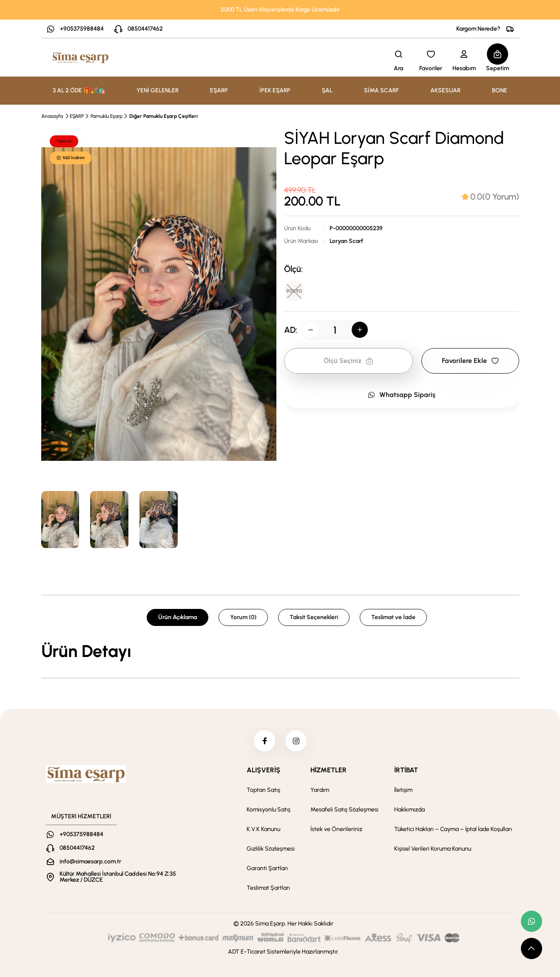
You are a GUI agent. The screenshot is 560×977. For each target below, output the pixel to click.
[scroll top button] (532, 948)
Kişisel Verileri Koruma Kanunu (433, 849)
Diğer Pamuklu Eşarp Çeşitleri (163, 116)
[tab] (490, 197)
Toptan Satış (263, 790)
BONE (500, 90)
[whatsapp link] (532, 921)
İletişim (403, 790)
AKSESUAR (445, 90)
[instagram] (296, 741)
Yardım (320, 790)
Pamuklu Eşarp (107, 116)
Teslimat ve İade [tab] (393, 617)
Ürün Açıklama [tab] (178, 617)
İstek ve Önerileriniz (336, 829)
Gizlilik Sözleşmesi (271, 849)
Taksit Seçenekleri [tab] (314, 617)
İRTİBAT (406, 770)
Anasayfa (52, 116)
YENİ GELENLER (158, 90)
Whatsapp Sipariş (401, 395)
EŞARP (77, 116)
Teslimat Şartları (268, 888)
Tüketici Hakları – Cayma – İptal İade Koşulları (453, 829)
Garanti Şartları (267, 868)
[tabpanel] (280, 651)
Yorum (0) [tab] (243, 617)
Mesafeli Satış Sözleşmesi (344, 810)
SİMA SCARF (381, 90)
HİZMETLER (328, 770)
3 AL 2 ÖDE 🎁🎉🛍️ (79, 90)
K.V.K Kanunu (263, 829)
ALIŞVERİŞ (263, 770)
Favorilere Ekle (470, 361)
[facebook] (264, 741)
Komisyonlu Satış (269, 810)
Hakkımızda (409, 810)
